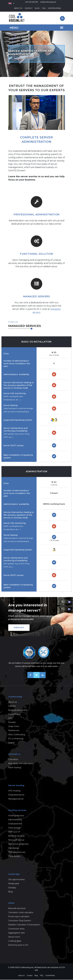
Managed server (16, 799)
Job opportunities (16, 880)
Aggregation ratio (17, 933)
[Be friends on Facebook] (30, 678)
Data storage (14, 828)
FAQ (44, 9)
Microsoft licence (16, 840)
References (14, 731)
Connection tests (16, 929)
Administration (15, 820)
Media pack (14, 884)
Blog (37, 9)
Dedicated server (16, 795)
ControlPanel (54, 9)
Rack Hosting (15, 768)
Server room (14, 937)
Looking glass (15, 941)
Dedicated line (15, 824)
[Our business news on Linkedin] (43, 678)
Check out (19, 628)
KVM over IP (14, 832)
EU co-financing (16, 739)
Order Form (14, 727)
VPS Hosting (14, 791)
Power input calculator (19, 917)
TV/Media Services (17, 852)
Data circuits (14, 857)
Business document (18, 710)
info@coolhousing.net (48, 3)
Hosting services (16, 816)
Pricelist (12, 723)
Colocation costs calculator (21, 913)
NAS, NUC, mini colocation (21, 764)
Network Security (16, 836)
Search (11, 743)
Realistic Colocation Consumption (24, 925)
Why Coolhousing (17, 735)
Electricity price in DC (18, 945)
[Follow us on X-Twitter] (36, 678)
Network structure (17, 909)
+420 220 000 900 (31, 3)
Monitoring (13, 848)
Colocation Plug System (20, 921)
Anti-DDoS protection (18, 844)
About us (18, 9)
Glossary (12, 888)
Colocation (13, 760)
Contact (29, 9)
